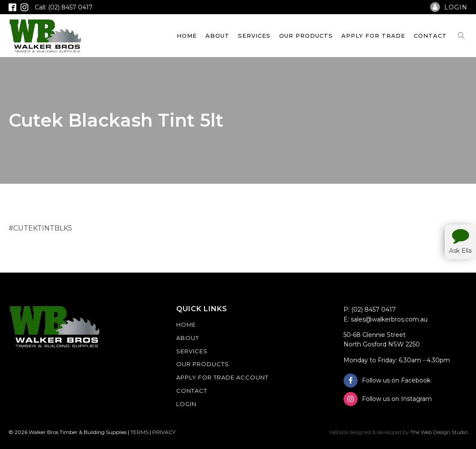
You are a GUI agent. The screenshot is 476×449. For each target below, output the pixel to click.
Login (186, 404)
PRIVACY (164, 432)
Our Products (306, 36)
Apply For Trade (373, 36)
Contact (430, 36)
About (217, 36)
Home (187, 36)
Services (254, 36)
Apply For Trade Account (222, 377)
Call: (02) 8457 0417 (64, 7)
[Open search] (461, 36)
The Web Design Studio (439, 432)
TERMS (139, 432)
